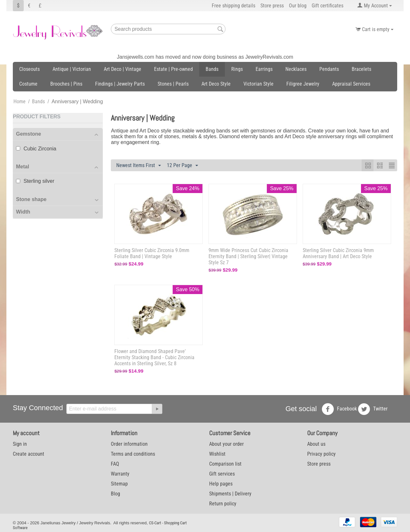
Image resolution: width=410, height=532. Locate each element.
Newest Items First (139, 166)
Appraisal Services (351, 84)
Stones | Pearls (173, 84)
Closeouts (29, 69)
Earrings (264, 69)
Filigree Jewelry (303, 84)
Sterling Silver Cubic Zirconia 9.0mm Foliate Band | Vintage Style (152, 253)
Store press (272, 6)
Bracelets (361, 69)
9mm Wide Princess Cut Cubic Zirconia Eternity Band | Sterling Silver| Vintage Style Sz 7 (248, 256)
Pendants (329, 69)
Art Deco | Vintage (123, 69)
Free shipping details (234, 6)
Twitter (373, 409)
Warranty (120, 474)
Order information (129, 444)
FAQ (115, 464)
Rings (237, 69)
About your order (226, 444)
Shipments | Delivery (230, 494)
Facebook (339, 409)
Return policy (223, 504)
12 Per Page (182, 166)
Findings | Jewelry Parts (120, 84)
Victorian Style (258, 84)
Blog (115, 494)
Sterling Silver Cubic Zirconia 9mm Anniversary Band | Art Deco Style (338, 253)
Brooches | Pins (66, 84)
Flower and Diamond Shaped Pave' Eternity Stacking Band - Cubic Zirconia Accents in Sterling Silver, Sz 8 (154, 357)
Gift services (222, 474)
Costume (28, 84)
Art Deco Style (216, 84)
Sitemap (119, 484)
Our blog (298, 6)
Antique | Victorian (72, 69)
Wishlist (217, 454)
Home (20, 101)
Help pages (221, 484)
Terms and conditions (133, 454)
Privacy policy (321, 454)
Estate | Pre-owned (173, 69)
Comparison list (225, 464)
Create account (29, 454)
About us (316, 444)
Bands (212, 69)
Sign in (20, 444)
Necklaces (296, 69)
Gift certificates (328, 6)
